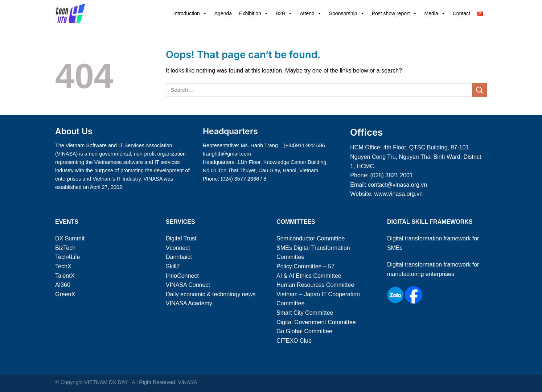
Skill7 (173, 266)
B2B (284, 13)
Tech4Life (68, 257)
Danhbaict (179, 257)
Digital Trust (181, 238)
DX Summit (70, 238)
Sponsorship (347, 13)
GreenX (65, 294)
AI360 (63, 285)
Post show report (395, 13)
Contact (461, 13)
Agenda (223, 13)
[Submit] (480, 90)
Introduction (190, 13)
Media (435, 13)
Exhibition (254, 13)
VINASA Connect (188, 285)
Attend (311, 13)
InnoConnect (182, 276)
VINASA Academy (189, 303)
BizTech (65, 248)
